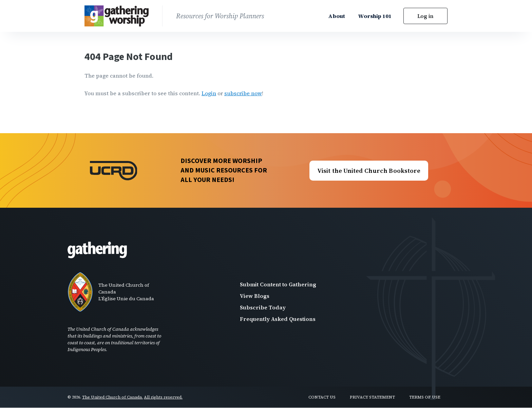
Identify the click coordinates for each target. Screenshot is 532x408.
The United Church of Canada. (112, 397)
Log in (425, 16)
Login (209, 93)
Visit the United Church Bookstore (369, 171)
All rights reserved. (163, 397)
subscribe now (243, 93)
